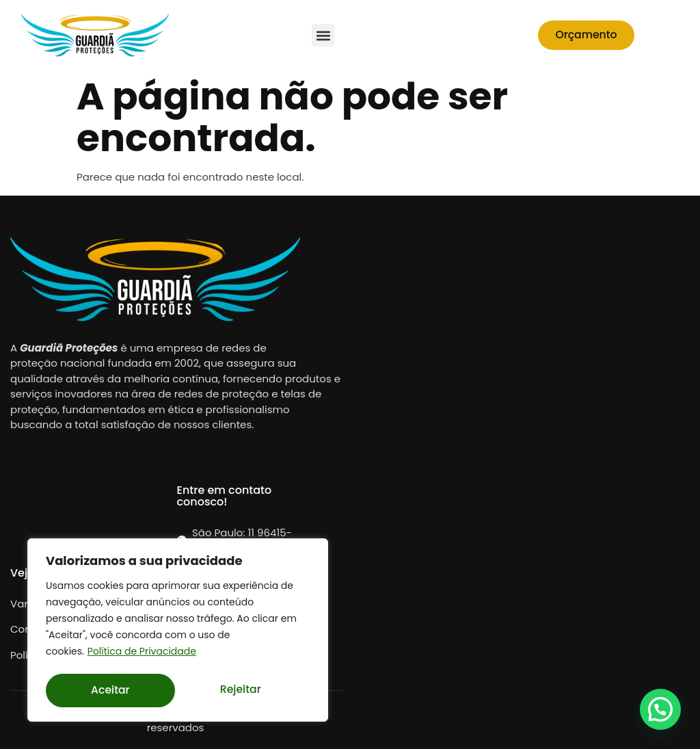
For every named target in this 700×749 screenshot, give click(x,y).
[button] (323, 35)
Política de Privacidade (142, 655)
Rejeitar (111, 691)
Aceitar (245, 691)
